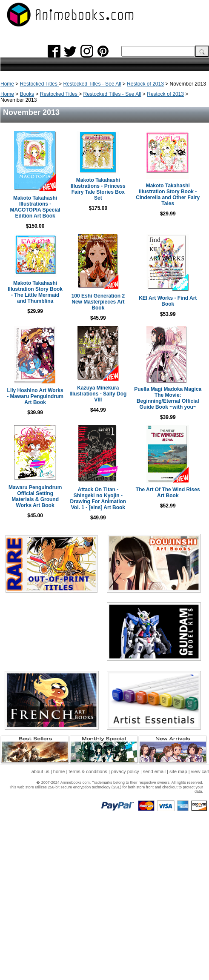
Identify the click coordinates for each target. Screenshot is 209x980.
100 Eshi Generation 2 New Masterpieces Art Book (98, 302)
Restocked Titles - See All (92, 84)
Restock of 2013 (145, 84)
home (59, 771)
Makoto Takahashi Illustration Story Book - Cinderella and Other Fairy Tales (168, 195)
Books (27, 94)
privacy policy (125, 771)
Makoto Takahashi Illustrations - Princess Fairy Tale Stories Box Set (98, 189)
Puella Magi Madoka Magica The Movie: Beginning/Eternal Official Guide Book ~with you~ (168, 398)
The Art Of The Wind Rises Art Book (168, 493)
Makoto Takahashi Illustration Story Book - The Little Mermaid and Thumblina (35, 292)
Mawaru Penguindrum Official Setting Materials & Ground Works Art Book (35, 496)
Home (7, 84)
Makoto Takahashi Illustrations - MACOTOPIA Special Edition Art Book (35, 207)
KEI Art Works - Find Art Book (168, 301)
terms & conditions (88, 771)
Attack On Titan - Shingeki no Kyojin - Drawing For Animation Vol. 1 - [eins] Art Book (98, 499)
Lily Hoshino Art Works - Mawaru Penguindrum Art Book (35, 396)
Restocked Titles (39, 84)
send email (154, 771)
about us (40, 771)
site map (178, 771)
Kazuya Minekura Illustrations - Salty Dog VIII (98, 394)
